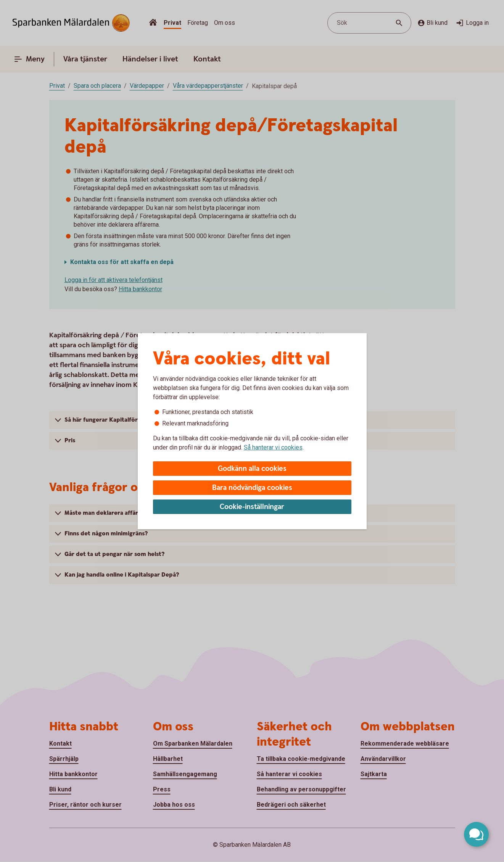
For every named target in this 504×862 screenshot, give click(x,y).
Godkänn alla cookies (252, 469)
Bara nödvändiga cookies (252, 488)
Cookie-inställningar (252, 507)
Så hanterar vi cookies (273, 447)
